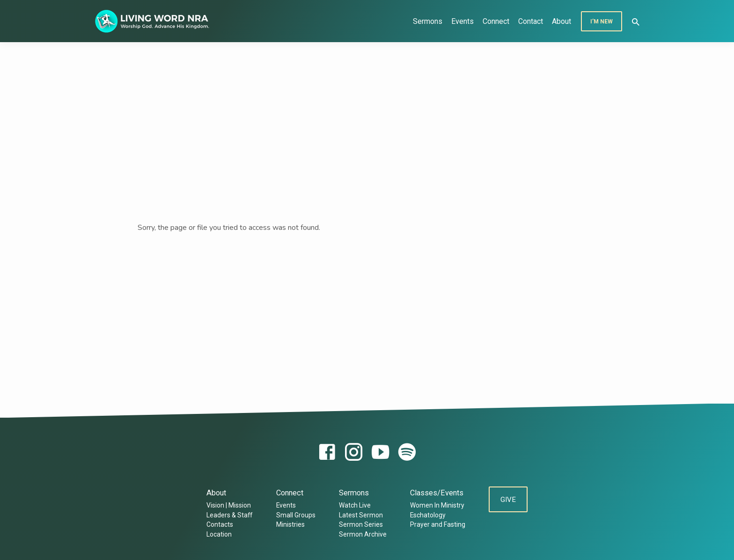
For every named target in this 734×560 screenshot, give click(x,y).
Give (508, 500)
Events (462, 21)
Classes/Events (435, 493)
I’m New (602, 22)
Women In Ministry (436, 505)
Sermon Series (360, 524)
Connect (496, 21)
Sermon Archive (361, 534)
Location (218, 534)
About (562, 21)
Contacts (219, 524)
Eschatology (426, 515)
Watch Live (353, 505)
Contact (531, 21)
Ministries (289, 524)
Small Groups (294, 515)
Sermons (428, 21)
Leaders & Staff (228, 515)
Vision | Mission (228, 505)
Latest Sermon (360, 515)
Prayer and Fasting (436, 524)
